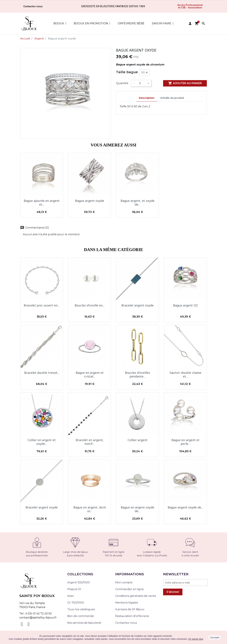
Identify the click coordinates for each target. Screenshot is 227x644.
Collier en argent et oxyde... (42, 442)
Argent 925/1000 (79, 582)
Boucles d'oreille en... (90, 305)
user (190, 24)
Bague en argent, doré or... (90, 509)
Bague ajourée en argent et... (42, 203)
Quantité (122, 83)
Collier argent (138, 440)
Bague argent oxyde (90, 201)
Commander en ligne (129, 589)
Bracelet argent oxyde (137, 305)
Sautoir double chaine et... (185, 374)
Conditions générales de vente (136, 596)
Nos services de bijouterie (84, 623)
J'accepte (214, 637)
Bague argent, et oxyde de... (137, 203)
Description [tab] (147, 98)
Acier (71, 596)
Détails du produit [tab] (172, 98)
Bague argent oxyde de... (185, 507)
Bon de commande (81, 616)
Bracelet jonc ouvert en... (42, 305)
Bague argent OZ (185, 305)
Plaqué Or (74, 589)
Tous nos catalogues (81, 609)
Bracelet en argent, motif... (90, 442)
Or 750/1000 (76, 603)
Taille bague (127, 72)
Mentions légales (127, 603)
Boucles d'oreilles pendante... (137, 374)
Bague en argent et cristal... (90, 374)
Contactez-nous (126, 623)
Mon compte (124, 582)
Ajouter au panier (185, 83)
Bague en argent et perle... (185, 442)
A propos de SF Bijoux (130, 609)
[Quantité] (141, 83)
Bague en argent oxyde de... (137, 509)
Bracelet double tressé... (42, 373)
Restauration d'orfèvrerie (132, 616)
